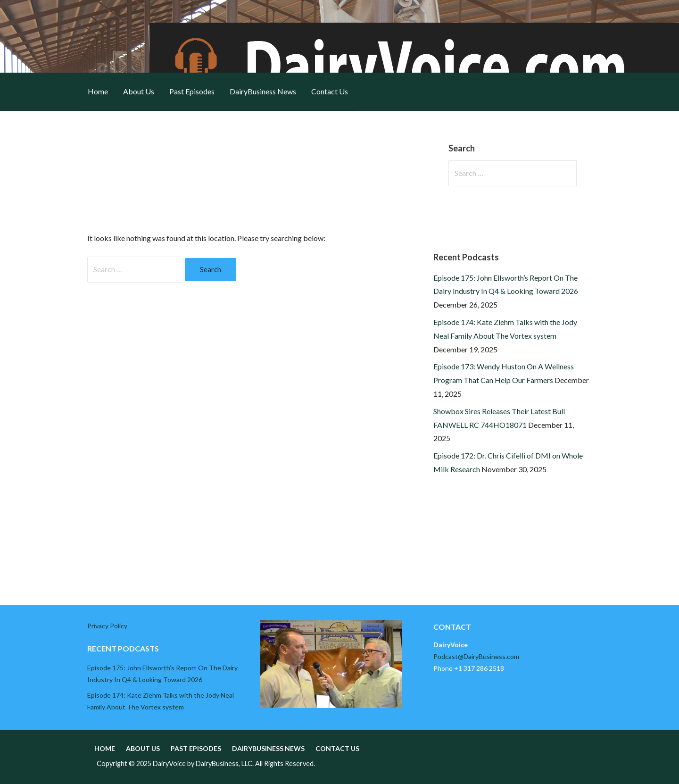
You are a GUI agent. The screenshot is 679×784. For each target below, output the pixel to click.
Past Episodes (192, 91)
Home (98, 91)
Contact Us (330, 91)
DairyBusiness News (263, 91)
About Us (139, 91)
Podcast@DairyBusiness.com (476, 656)
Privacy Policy (107, 626)
